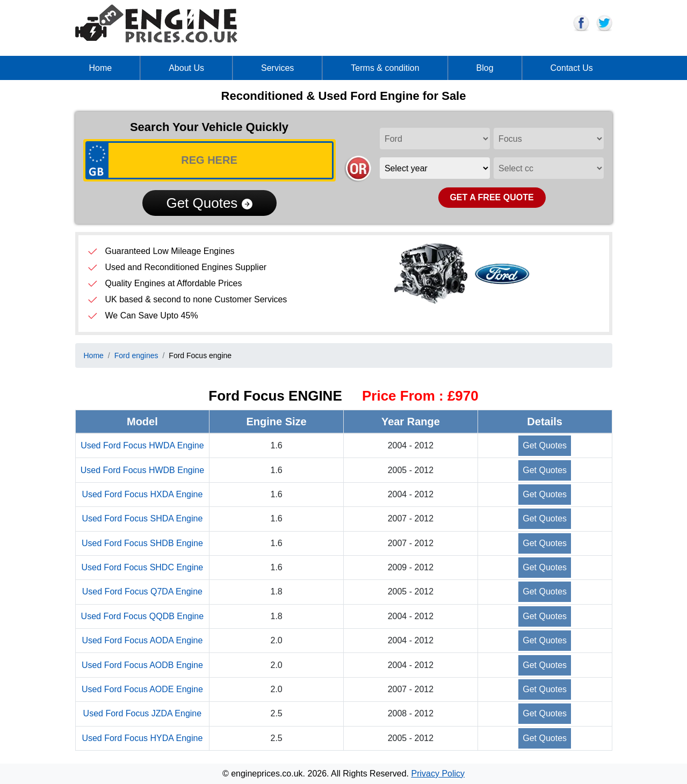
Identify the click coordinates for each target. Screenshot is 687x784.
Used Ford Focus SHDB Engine (142, 543)
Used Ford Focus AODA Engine (142, 640)
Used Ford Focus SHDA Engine (142, 518)
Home (101, 68)
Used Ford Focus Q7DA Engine (142, 591)
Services (277, 68)
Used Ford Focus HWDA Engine (142, 445)
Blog (485, 68)
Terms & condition (385, 68)
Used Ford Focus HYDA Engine (142, 738)
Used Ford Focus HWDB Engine (142, 470)
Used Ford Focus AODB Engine (142, 665)
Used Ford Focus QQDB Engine (143, 616)
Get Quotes (209, 203)
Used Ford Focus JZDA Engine (143, 713)
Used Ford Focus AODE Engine (142, 689)
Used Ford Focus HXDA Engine (142, 494)
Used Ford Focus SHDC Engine (142, 567)
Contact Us (572, 68)
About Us (186, 68)
